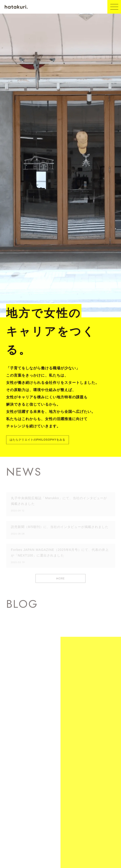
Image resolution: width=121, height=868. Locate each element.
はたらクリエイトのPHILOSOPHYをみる (37, 440)
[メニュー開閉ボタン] (114, 7)
